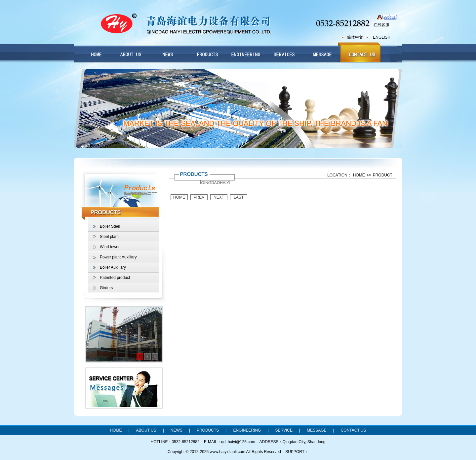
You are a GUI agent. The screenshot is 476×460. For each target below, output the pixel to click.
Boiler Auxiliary (113, 267)
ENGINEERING (247, 430)
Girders (106, 288)
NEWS (177, 430)
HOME (359, 175)
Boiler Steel (110, 226)
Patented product (115, 278)
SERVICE (284, 430)
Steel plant (109, 237)
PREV (199, 197)
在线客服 (381, 25)
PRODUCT (383, 175)
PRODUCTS (208, 430)
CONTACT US (354, 430)
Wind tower (110, 247)
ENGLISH (382, 37)
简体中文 (355, 37)
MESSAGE (317, 430)
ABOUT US (146, 430)
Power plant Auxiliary (118, 257)
